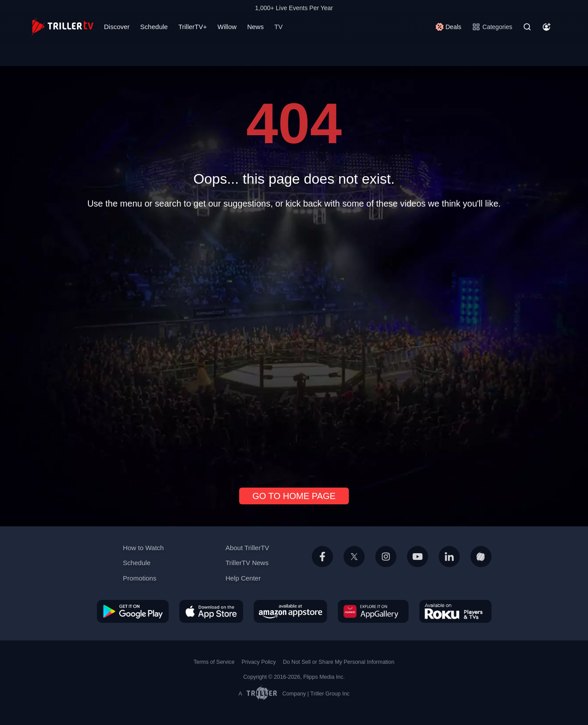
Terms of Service (214, 662)
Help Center (243, 578)
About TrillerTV (247, 548)
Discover (117, 27)
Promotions (140, 578)
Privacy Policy (259, 662)
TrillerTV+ (193, 27)
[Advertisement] (294, 344)
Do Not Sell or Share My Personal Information (338, 662)
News (255, 27)
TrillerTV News (247, 563)
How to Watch (143, 548)
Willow (227, 27)
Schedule (154, 27)
